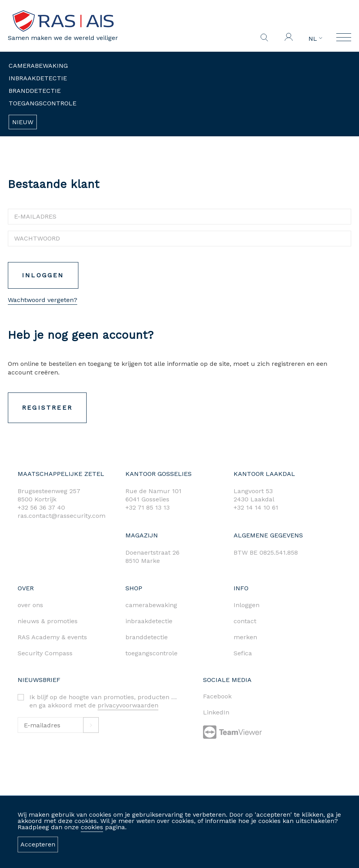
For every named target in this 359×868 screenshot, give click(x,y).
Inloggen (40, 275)
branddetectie (147, 637)
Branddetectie (35, 91)
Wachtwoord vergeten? (39, 300)
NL (315, 39)
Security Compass (45, 653)
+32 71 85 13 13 (148, 507)
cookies (92, 827)
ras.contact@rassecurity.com (62, 516)
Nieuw (23, 122)
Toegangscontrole (43, 103)
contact (245, 621)
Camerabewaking (38, 66)
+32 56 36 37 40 (41, 507)
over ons (30, 605)
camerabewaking (151, 605)
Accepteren (38, 844)
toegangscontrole (151, 653)
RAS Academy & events (52, 637)
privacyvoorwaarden (128, 705)
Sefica (243, 653)
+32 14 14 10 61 (256, 507)
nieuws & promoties (48, 621)
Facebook (217, 696)
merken (245, 637)
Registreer (44, 408)
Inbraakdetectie (38, 78)
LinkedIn (216, 712)
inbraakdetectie (149, 621)
